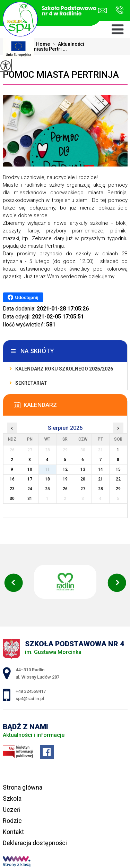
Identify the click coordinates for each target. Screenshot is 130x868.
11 (47, 469)
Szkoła (12, 798)
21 (101, 479)
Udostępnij (23, 297)
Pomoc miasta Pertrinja (61, 75)
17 (30, 479)
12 (65, 469)
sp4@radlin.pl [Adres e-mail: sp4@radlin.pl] (30, 699)
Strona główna (23, 787)
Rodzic (12, 821)
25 (47, 489)
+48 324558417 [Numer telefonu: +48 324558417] (31, 691)
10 (30, 469)
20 (83, 479)
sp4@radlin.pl (102, 11)
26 (65, 489)
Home (43, 44)
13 (83, 469)
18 (47, 479)
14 (101, 469)
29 (118, 489)
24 (30, 489)
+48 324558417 (119, 10)
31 (30, 499)
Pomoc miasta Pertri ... (37, 49)
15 (118, 469)
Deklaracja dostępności (35, 843)
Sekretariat (31, 383)
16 (12, 479)
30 (12, 499)
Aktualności (67, 44)
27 (83, 489)
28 (101, 489)
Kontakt (13, 832)
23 (12, 489)
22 (118, 479)
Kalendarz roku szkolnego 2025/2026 (64, 369)
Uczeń (12, 810)
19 (65, 479)
